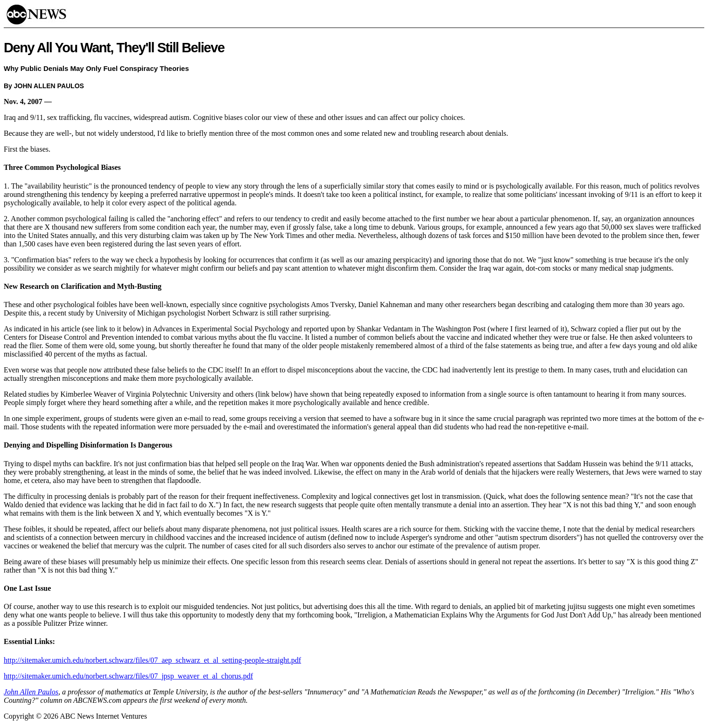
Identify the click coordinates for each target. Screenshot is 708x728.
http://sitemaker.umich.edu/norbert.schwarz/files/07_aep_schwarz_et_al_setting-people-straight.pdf (152, 660)
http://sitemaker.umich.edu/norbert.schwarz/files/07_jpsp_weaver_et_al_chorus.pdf (128, 676)
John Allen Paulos (31, 692)
